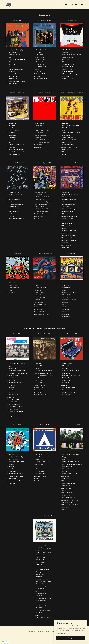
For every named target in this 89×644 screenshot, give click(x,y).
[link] (9, 4)
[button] (82, 5)
